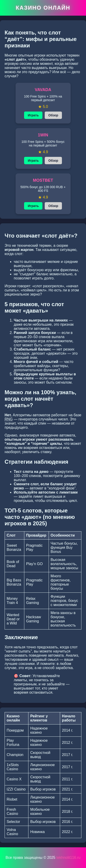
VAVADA (43, 90)
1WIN (43, 135)
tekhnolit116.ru (68, 858)
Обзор (53, 115)
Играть (33, 115)
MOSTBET (43, 180)
